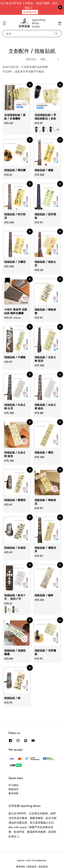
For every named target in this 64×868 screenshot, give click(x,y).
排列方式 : (32, 59)
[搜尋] (56, 33)
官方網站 (13, 785)
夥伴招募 (13, 793)
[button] (4, 23)
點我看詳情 (30, 12)
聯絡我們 (13, 789)
